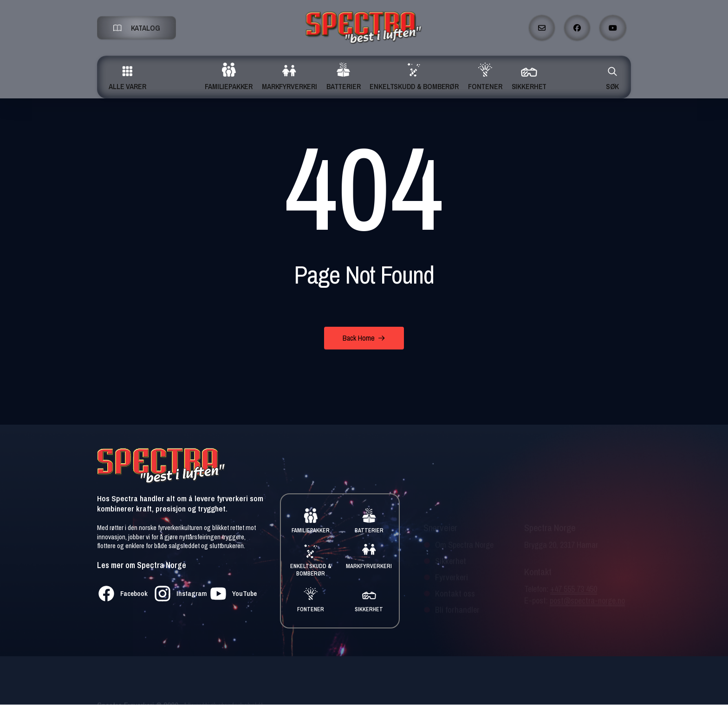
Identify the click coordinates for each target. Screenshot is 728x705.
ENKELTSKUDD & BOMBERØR (311, 570)
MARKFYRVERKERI (369, 566)
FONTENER (311, 609)
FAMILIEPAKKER (311, 530)
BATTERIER (369, 530)
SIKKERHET (369, 609)
